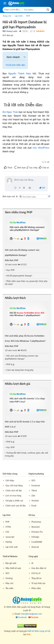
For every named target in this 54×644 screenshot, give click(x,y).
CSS (7, 532)
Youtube (35, 501)
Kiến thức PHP (12, 260)
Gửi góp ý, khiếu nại (14, 501)
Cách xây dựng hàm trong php (20, 370)
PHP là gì (10, 364)
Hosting (9, 578)
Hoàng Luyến (12, 31)
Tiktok (34, 490)
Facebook (36, 485)
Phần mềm (36, 588)
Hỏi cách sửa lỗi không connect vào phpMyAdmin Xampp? (22, 357)
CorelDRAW (37, 542)
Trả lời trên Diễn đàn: (15, 65)
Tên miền (9, 588)
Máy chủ (9, 583)
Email (34, 506)
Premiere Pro (37, 532)
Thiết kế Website (10, 556)
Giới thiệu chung (10, 474)
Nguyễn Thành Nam (20, 74)
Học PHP (10, 270)
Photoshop (36, 522)
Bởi (4, 31)
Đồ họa (32, 515)
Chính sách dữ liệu (14, 490)
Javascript (10, 537)
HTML (8, 527)
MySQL (9, 542)
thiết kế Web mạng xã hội (39, 631)
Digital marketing (36, 474)
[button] (13, 10)
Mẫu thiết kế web (13, 568)
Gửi (42, 188)
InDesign (35, 537)
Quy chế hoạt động (14, 485)
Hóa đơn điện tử (39, 568)
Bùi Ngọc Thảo (10, 112)
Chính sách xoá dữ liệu (16, 506)
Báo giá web (11, 563)
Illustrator (36, 527)
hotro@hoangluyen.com (31, 614)
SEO (33, 480)
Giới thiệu (10, 480)
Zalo (33, 496)
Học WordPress (41, 148)
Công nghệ (33, 556)
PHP (7, 522)
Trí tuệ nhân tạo (38, 583)
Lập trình (7, 515)
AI (32, 563)
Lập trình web (12, 547)
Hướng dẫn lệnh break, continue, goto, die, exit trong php (26, 454)
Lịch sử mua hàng (13, 496)
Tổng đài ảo (36, 578)
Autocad (35, 547)
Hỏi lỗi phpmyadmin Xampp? (19, 276)
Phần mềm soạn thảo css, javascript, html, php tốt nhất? (26, 283)
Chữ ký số (36, 573)
